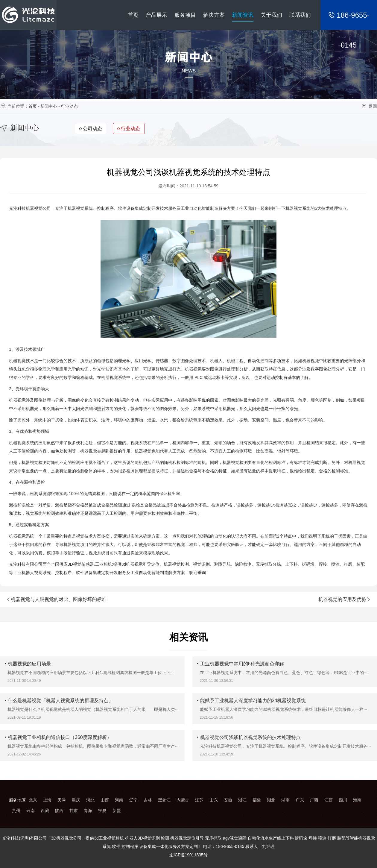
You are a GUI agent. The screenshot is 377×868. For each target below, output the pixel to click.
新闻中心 (49, 106)
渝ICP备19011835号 (188, 855)
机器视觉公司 (38, 208)
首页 (33, 106)
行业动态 (69, 106)
